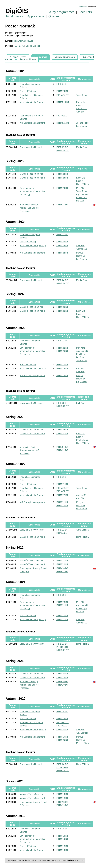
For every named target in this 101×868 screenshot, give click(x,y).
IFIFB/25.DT (62, 147)
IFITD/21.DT (62, 447)
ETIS (21, 46)
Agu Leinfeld (82, 194)
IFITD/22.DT (62, 450)
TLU (15, 46)
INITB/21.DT (62, 647)
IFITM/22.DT (62, 311)
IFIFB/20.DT (62, 595)
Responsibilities (28, 59)
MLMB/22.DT (63, 533)
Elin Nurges (82, 198)
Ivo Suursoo (82, 126)
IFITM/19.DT (62, 678)
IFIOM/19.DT (62, 723)
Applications (36, 16)
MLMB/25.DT (63, 150)
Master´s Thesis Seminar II (32, 178)
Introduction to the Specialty (33, 102)
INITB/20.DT (62, 767)
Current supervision (65, 57)
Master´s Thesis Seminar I (32, 174)
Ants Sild (80, 112)
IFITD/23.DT (62, 205)
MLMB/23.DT (63, 406)
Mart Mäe (81, 188)
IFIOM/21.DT (62, 488)
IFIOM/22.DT (62, 491)
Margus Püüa (82, 743)
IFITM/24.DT (62, 91)
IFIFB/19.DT (62, 711)
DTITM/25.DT (63, 102)
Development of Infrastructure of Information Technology (33, 191)
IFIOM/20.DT (62, 726)
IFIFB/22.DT (62, 341)
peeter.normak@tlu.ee (23, 41)
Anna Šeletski (83, 530)
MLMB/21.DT (63, 650)
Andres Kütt (82, 109)
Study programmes (61, 12)
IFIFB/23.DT (62, 235)
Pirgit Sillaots (82, 440)
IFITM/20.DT (62, 564)
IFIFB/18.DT (62, 829)
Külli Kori (80, 403)
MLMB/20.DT (63, 771)
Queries (54, 16)
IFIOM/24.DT (62, 95)
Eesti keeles (82, 6)
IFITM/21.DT (62, 434)
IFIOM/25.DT (62, 116)
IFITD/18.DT (62, 802)
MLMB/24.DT (63, 283)
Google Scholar (33, 46)
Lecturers (85, 12)
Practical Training (28, 91)
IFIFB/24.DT (62, 84)
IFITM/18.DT (62, 798)
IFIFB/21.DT (62, 477)
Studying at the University (31, 147)
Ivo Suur (80, 201)
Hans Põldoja (82, 184)
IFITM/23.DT (62, 178)
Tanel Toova (82, 95)
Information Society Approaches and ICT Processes (29, 208)
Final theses (15, 16)
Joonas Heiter (83, 123)
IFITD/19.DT (62, 682)
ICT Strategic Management (32, 123)
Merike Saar (82, 147)
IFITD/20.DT (62, 568)
